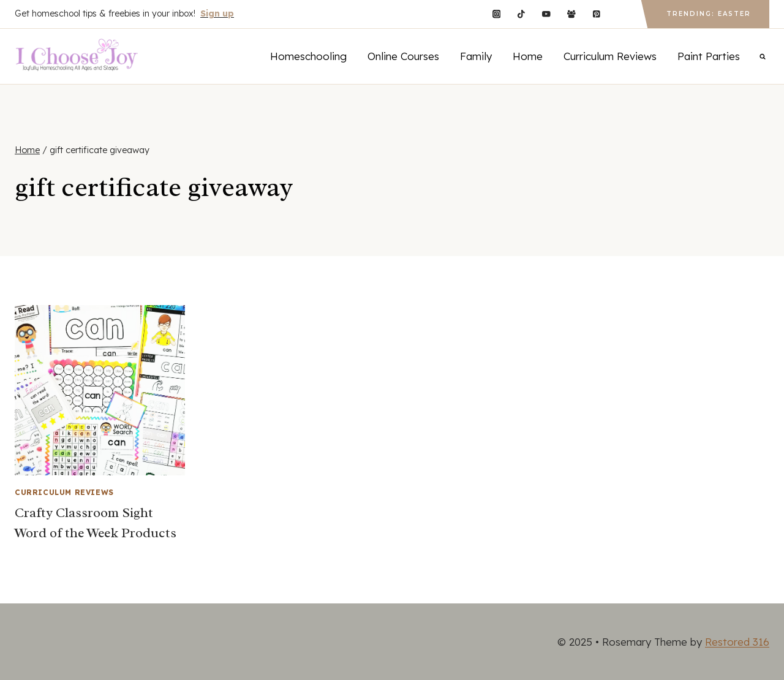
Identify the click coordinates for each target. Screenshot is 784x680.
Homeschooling (308, 56)
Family (476, 56)
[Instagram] (496, 14)
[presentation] (100, 390)
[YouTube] (546, 14)
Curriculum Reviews (610, 56)
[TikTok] (522, 14)
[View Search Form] (763, 56)
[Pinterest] (596, 14)
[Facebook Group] (571, 14)
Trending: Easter (709, 14)
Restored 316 (737, 642)
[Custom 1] (621, 14)
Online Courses (403, 56)
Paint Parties (709, 56)
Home (528, 56)
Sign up (217, 13)
